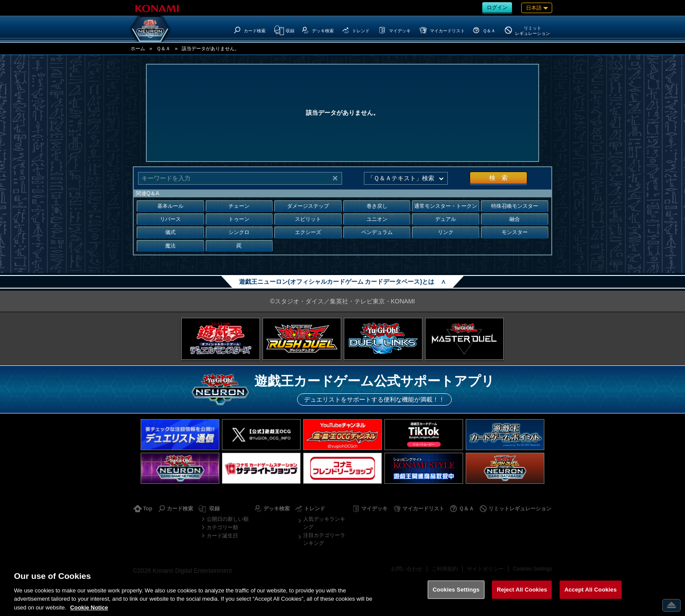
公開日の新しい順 (228, 519)
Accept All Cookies (591, 598)
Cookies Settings (533, 569)
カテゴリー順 (222, 527)
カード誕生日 (222, 536)
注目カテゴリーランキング (324, 539)
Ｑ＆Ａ (163, 48)
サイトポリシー (485, 569)
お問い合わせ (407, 569)
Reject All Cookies (522, 598)
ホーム (138, 48)
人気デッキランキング (324, 523)
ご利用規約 (445, 569)
